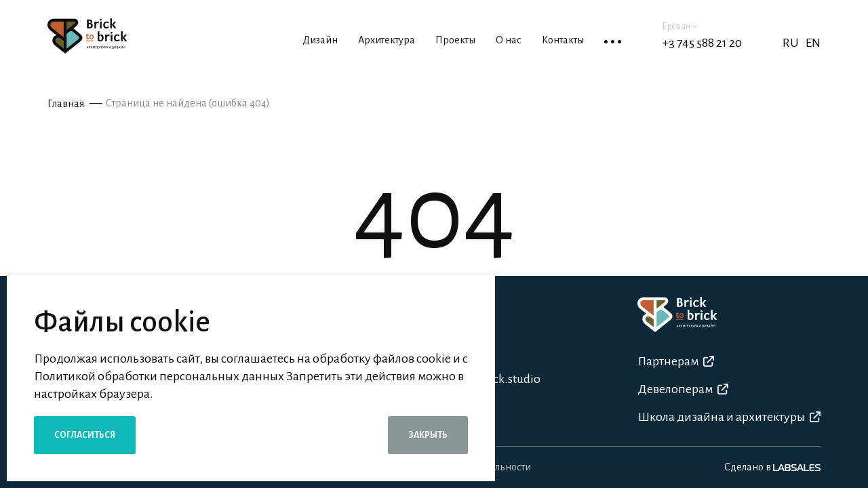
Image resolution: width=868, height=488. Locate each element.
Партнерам (676, 361)
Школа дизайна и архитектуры (729, 417)
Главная (66, 104)
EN (813, 43)
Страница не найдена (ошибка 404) (188, 103)
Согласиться (85, 435)
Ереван (679, 26)
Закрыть (428, 435)
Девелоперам (683, 389)
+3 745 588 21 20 (702, 43)
